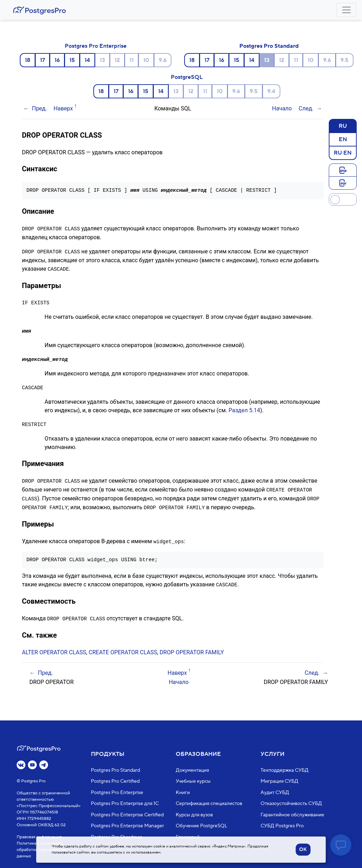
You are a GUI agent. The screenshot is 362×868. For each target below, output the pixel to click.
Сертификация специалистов (209, 804)
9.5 (345, 60)
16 (57, 60)
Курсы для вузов (194, 815)
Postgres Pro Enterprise (96, 46)
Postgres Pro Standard (269, 46)
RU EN (343, 153)
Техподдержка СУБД (285, 770)
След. (306, 108)
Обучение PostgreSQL (202, 826)
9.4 (271, 91)
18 (28, 60)
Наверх (63, 108)
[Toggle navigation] (346, 10)
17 (42, 60)
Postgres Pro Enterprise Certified (127, 815)
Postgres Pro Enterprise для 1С (125, 804)
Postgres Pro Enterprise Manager (127, 826)
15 (72, 60)
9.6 (163, 60)
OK (303, 850)
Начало (282, 108)
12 (117, 60)
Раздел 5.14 (244, 409)
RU (343, 126)
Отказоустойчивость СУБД (291, 804)
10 (146, 60)
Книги (183, 793)
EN (343, 139)
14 (87, 60)
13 (102, 60)
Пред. (39, 108)
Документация (192, 770)
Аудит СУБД (275, 793)
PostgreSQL (187, 77)
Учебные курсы (193, 781)
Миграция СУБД (279, 781)
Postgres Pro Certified (115, 781)
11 (132, 60)
